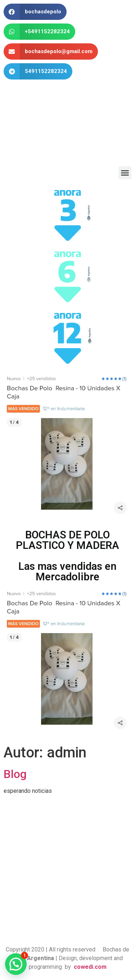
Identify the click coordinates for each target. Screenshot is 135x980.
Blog (15, 774)
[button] (125, 173)
